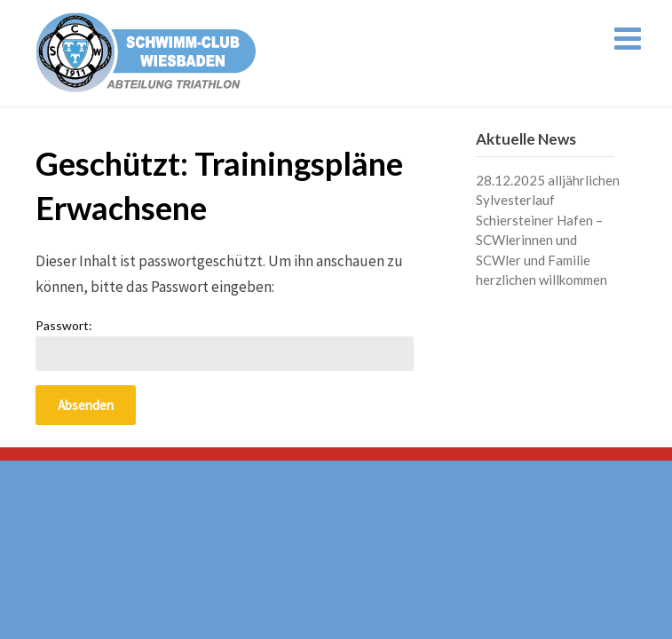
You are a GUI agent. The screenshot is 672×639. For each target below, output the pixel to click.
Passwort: (225, 344)
